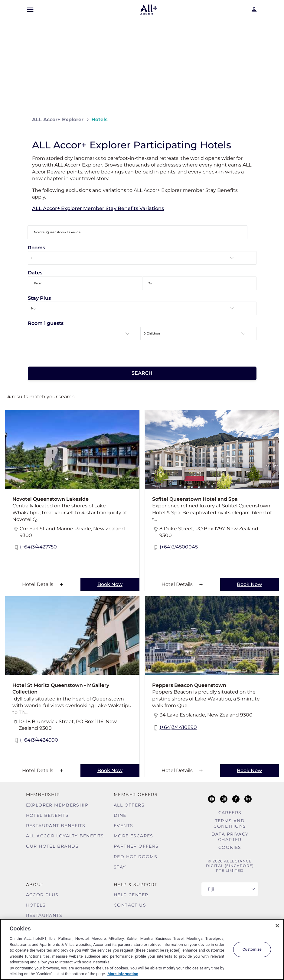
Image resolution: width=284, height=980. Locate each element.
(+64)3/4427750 (35, 547)
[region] (142, 949)
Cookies (230, 847)
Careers (230, 813)
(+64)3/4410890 (175, 728)
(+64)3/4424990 (35, 741)
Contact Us (130, 905)
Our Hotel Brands (52, 846)
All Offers (129, 805)
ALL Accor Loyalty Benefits (65, 836)
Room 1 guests (46, 323)
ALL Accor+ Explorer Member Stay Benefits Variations (98, 208)
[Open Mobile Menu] (30, 10)
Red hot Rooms (135, 857)
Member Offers (136, 794)
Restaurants (44, 915)
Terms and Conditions (230, 823)
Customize (252, 949)
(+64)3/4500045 (175, 547)
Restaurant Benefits (56, 826)
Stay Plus (39, 298)
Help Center (131, 895)
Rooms (36, 248)
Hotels (36, 905)
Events (123, 826)
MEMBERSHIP (43, 794)
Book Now (110, 584)
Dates (35, 273)
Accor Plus (42, 895)
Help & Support (136, 885)
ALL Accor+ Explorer (58, 120)
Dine (120, 815)
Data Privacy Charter (230, 837)
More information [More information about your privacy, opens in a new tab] (123, 974)
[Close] (277, 926)
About (35, 885)
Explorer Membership (57, 805)
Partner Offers (136, 846)
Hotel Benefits (47, 815)
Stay (120, 867)
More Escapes (134, 836)
